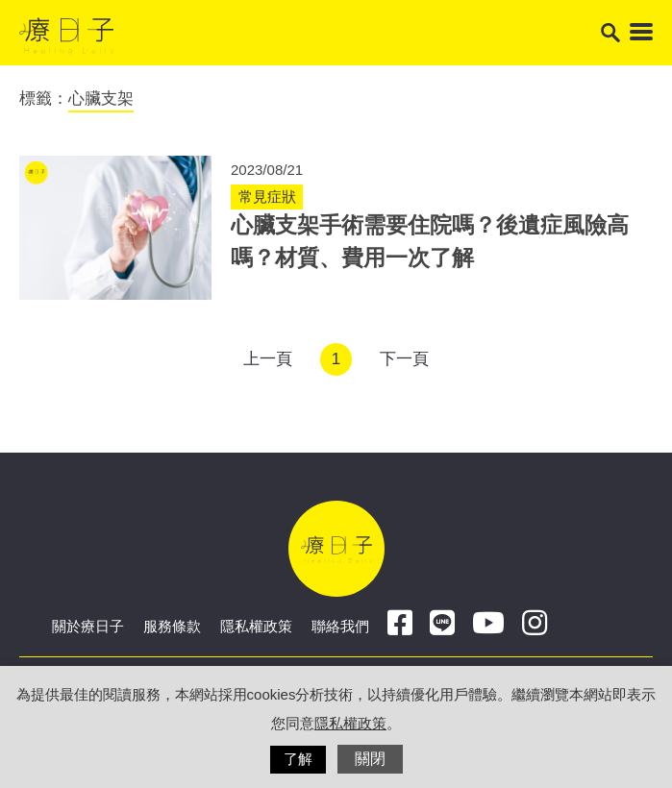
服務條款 (172, 626)
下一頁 (404, 359)
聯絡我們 (340, 626)
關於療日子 (88, 626)
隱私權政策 (256, 626)
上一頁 (268, 359)
